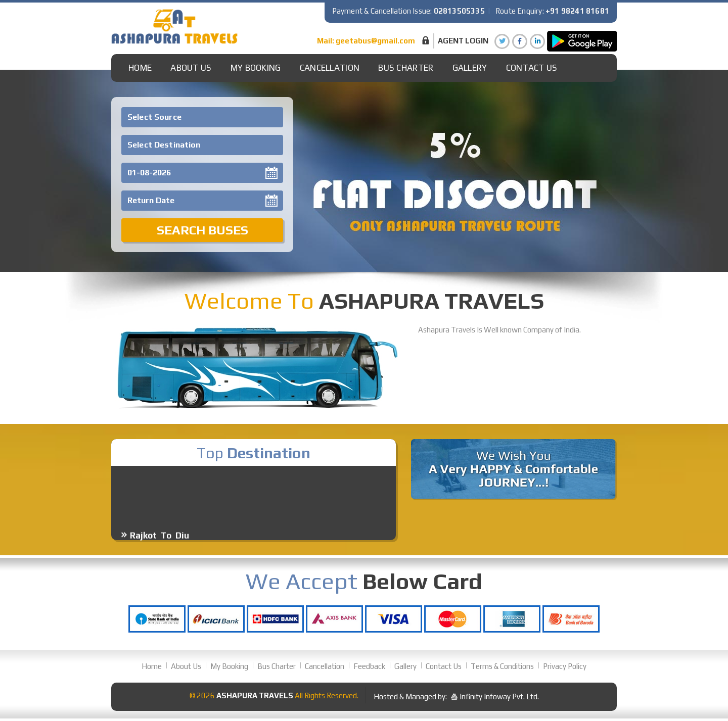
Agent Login (463, 41)
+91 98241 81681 (577, 11)
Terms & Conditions (502, 666)
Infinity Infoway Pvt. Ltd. (499, 696)
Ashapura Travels (255, 695)
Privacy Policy (565, 666)
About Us (191, 68)
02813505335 (459, 11)
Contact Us (532, 68)
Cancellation (330, 68)
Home (140, 68)
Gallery (405, 666)
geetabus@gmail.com (375, 41)
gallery (470, 68)
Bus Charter (406, 68)
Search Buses (202, 230)
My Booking (256, 68)
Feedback (369, 666)
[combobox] (202, 117)
